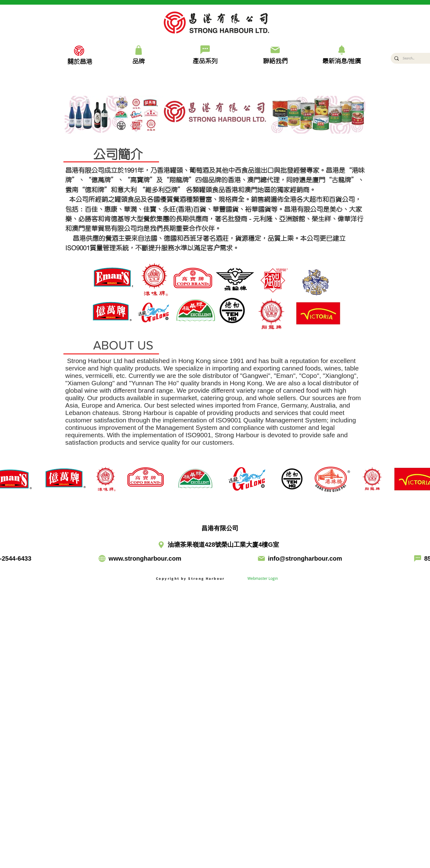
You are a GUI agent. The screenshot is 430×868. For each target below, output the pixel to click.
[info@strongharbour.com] (300, 559)
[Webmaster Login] (263, 579)
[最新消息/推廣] (342, 54)
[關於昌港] (80, 61)
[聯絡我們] (275, 54)
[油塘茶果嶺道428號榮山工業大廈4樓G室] (213, 545)
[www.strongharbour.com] (140, 559)
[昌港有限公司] (216, 528)
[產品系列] (205, 54)
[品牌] (138, 54)
